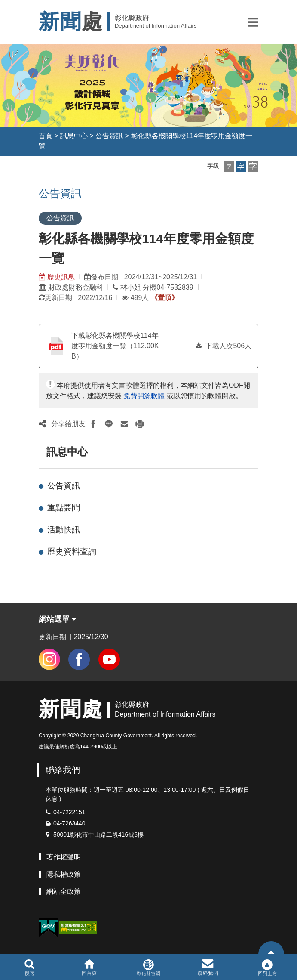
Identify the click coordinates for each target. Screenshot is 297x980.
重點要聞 (64, 508)
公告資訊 (109, 136)
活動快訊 (64, 530)
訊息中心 (74, 136)
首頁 (46, 136)
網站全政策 (64, 892)
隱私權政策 (64, 874)
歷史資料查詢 (72, 552)
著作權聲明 (64, 857)
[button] (253, 22)
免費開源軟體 (144, 396)
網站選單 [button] (57, 619)
